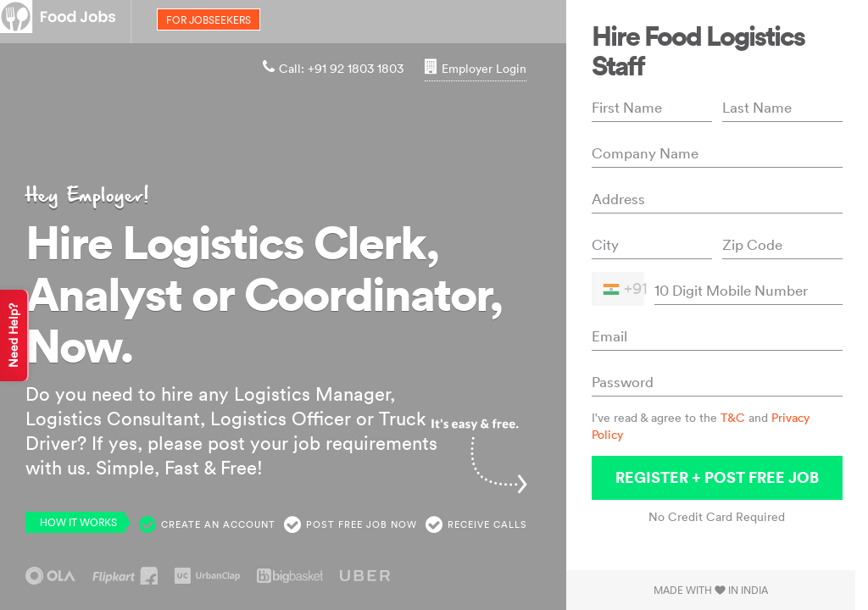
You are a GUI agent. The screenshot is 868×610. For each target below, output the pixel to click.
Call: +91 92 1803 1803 (333, 68)
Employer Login (476, 68)
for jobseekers (209, 20)
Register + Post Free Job (717, 477)
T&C (733, 418)
